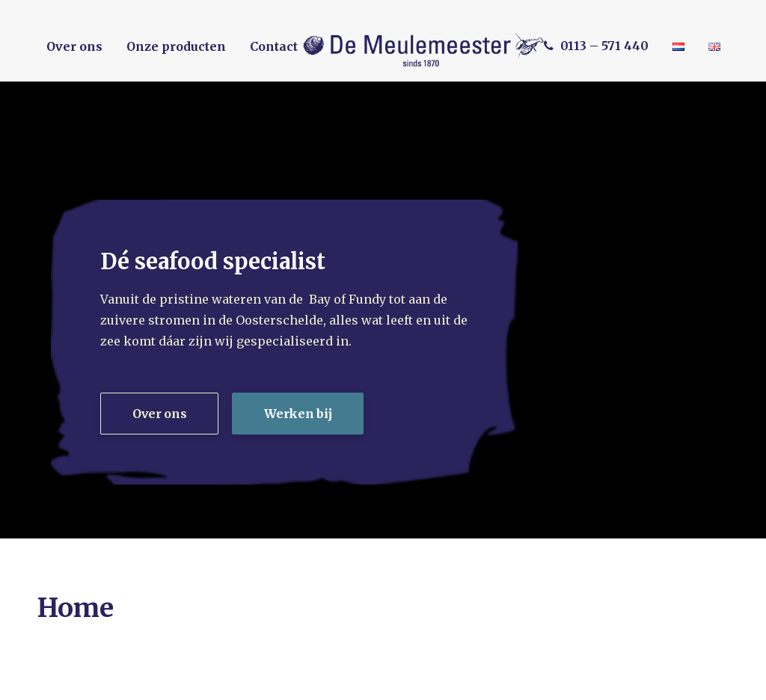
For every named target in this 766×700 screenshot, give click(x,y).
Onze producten (176, 46)
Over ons (74, 46)
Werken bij (298, 414)
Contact (274, 46)
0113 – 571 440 (604, 46)
